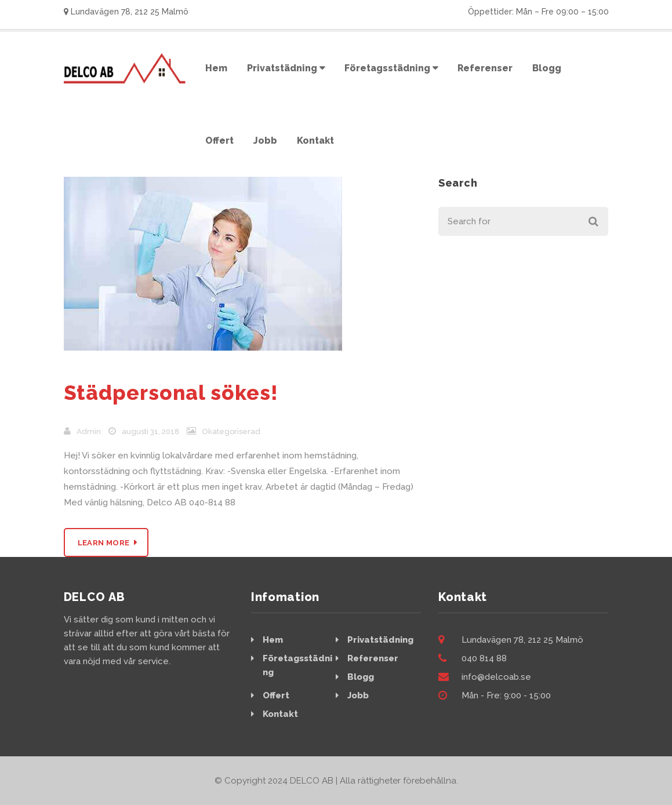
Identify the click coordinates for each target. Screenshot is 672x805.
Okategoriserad (231, 431)
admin (89, 431)
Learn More (104, 543)
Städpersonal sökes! (171, 393)
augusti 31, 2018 (150, 431)
